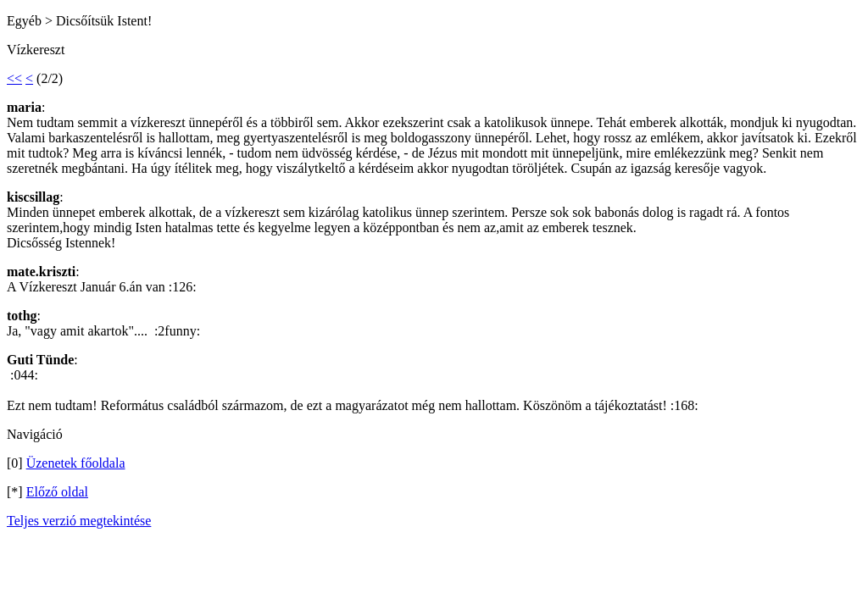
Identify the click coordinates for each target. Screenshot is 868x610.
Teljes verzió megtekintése (79, 521)
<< (14, 78)
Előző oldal (57, 492)
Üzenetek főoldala (76, 463)
